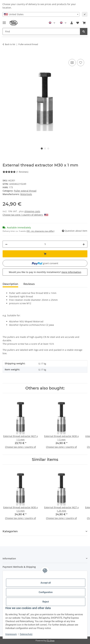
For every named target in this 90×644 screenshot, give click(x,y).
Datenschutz (26, 634)
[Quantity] (45, 244)
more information (71, 272)
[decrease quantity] (6, 244)
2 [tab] (45, 149)
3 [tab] (48, 149)
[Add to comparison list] (72, 63)
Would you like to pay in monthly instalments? (45, 272)
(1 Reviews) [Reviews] (15, 172)
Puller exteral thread (25, 191)
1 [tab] (42, 149)
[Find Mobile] (41, 31)
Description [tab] (10, 284)
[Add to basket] (5, 55)
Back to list (10, 44)
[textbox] (41, 14)
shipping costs (32, 211)
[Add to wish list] (81, 63)
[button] (72, 23)
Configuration (46, 592)
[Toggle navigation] (4, 21)
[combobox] (41, 14)
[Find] (84, 31)
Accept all (46, 583)
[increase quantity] (84, 244)
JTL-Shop (51, 640)
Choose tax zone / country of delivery (25, 215)
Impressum (11, 634)
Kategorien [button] (10, 531)
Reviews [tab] (29, 284)
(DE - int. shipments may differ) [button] (40, 231)
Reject (46, 602)
